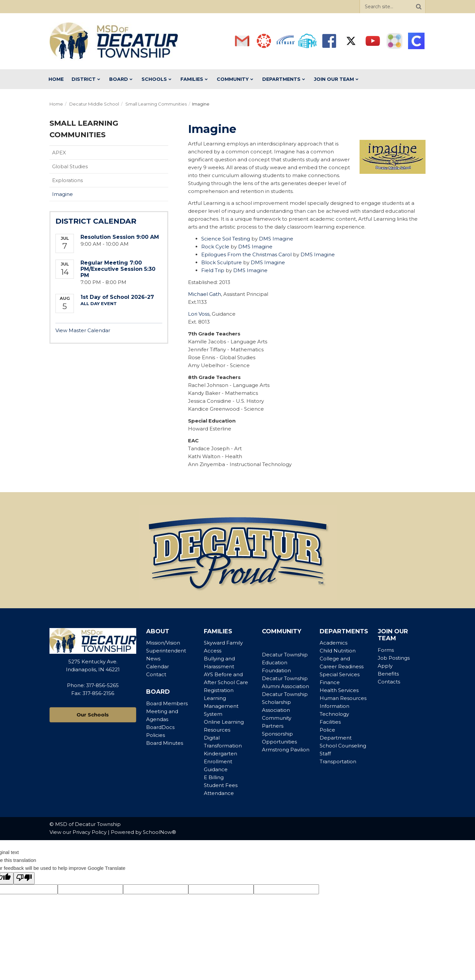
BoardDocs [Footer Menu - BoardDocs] (160, 727)
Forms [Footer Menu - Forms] (386, 650)
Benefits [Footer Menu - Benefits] (388, 674)
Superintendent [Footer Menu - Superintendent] (166, 651)
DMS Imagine (276, 239)
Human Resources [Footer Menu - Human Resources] (343, 698)
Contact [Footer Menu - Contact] (156, 674)
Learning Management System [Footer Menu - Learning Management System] (221, 706)
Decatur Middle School (94, 104)
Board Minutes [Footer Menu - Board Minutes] (165, 743)
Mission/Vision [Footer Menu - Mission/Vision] (163, 643)
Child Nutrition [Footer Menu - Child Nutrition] (338, 651)
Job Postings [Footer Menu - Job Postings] (394, 658)
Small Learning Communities (156, 104)
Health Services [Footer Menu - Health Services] (339, 690)
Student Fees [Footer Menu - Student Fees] (221, 785)
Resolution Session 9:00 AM (120, 237)
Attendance (219, 793)
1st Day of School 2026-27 (117, 297)
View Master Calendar (83, 330)
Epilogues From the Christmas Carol (246, 254)
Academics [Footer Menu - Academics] (333, 643)
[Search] (419, 7)
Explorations (67, 180)
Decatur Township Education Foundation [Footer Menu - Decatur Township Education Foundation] (285, 663)
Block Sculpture (222, 262)
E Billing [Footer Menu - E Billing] (214, 777)
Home (56, 104)
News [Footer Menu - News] (153, 659)
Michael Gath (205, 294)
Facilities (330, 722)
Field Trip (213, 270)
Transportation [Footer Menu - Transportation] (338, 761)
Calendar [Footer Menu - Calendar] (158, 666)
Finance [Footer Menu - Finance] (330, 682)
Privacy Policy (90, 832)
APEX (59, 153)
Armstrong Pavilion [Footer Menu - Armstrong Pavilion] (286, 750)
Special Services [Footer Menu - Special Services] (340, 674)
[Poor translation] (24, 878)
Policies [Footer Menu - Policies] (156, 735)
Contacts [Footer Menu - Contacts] (389, 682)
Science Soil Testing (226, 239)
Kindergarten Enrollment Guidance (221, 761)
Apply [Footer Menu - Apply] (385, 666)
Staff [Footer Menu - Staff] (325, 754)
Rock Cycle (215, 247)
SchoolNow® (159, 832)
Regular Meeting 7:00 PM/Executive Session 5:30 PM (118, 269)
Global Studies (70, 166)
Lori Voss (199, 314)
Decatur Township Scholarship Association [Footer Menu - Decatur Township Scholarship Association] (285, 702)
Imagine (63, 194)
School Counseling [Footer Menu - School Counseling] (343, 746)
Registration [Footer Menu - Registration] (219, 690)
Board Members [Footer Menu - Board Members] (167, 703)
